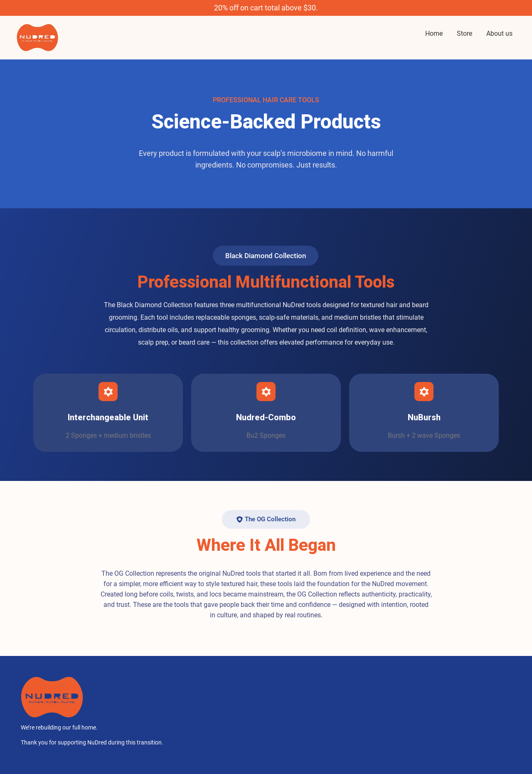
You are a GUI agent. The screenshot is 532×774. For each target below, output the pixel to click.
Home (434, 33)
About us (499, 33)
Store (464, 33)
